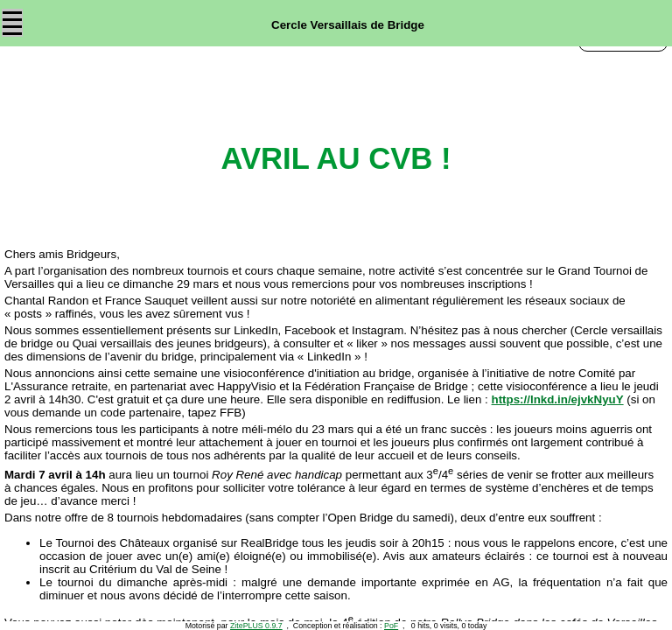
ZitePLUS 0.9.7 (256, 626)
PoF (391, 626)
